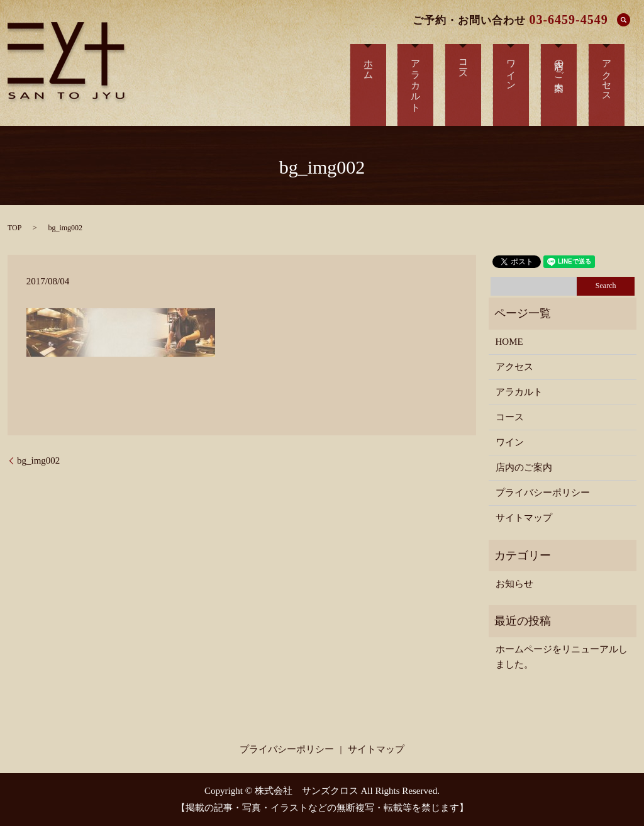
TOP (14, 228)
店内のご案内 (524, 467)
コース (510, 417)
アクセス (514, 367)
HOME (509, 342)
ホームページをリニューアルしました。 (562, 657)
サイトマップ (524, 518)
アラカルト (519, 392)
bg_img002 (38, 460)
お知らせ (514, 584)
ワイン (510, 442)
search (624, 20)
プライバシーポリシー (543, 493)
